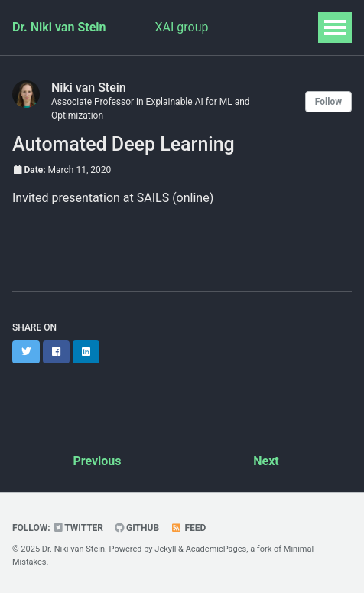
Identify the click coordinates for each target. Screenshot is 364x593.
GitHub (137, 528)
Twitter (79, 528)
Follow (328, 102)
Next (266, 461)
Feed (188, 528)
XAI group (182, 27)
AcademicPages (216, 549)
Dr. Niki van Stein (59, 27)
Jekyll (165, 549)
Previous (97, 461)
